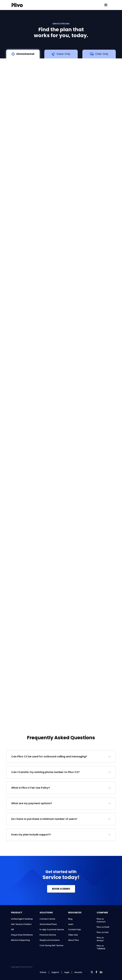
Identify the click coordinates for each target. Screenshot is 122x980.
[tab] (23, 55)
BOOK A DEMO (61, 889)
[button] (61, 757)
